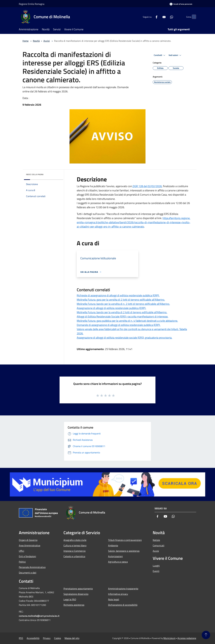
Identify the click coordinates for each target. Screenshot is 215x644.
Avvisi (47, 41)
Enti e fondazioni (27, 556)
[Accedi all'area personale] (181, 4)
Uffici (21, 551)
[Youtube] (158, 17)
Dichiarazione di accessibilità (123, 605)
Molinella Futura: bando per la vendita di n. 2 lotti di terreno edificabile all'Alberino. (123, 304)
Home (25, 41)
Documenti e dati (28, 573)
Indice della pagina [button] (35, 174)
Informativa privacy (118, 594)
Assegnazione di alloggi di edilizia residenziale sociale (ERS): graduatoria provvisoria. (124, 338)
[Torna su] (206, 635)
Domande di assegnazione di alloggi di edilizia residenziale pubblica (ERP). (119, 325)
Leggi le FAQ (70, 599)
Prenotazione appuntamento (78, 589)
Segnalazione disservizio (76, 594)
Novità (36, 41)
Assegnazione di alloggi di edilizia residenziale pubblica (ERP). (111, 308)
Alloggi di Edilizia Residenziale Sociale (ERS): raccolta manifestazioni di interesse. (123, 317)
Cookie (58, 638)
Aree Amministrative (30, 545)
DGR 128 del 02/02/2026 (147, 186)
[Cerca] (193, 17)
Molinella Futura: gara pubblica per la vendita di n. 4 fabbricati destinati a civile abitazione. (127, 321)
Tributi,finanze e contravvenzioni (125, 540)
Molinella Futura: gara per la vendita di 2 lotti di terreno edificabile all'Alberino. (121, 300)
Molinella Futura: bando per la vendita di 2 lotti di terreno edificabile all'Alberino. (122, 312)
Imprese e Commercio (74, 551)
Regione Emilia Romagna (32, 4)
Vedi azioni (175, 55)
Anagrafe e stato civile (75, 540)
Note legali (114, 599)
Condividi (160, 55)
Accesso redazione (187, 638)
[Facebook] (151, 17)
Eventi (156, 571)
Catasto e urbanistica (74, 556)
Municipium (169, 638)
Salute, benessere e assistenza (124, 551)
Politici (22, 562)
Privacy (47, 638)
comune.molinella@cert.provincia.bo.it (39, 616)
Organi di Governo (28, 540)
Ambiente (113, 545)
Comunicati (159, 545)
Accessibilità (33, 638)
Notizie (156, 540)
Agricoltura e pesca (118, 562)
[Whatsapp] (166, 17)
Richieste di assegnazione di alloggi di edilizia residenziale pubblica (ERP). (118, 295)
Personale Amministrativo (32, 567)
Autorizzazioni (115, 556)
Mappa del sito (72, 638)
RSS (21, 638)
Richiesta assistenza (74, 605)
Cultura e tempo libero (75, 545)
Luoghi (156, 566)
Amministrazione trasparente (123, 589)
